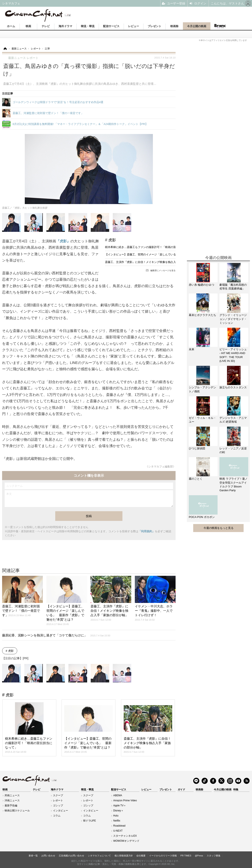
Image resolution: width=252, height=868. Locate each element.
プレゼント (154, 26)
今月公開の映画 (197, 26)
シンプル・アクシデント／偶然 (202, 389)
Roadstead (119, 826)
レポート (58, 800)
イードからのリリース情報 (163, 856)
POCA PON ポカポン (202, 517)
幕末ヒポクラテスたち (202, 315)
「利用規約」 (147, 531)
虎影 (112, 240)
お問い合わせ (48, 856)
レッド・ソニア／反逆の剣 (233, 450)
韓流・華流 (88, 26)
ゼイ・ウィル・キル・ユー (202, 420)
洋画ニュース (12, 800)
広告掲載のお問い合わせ (72, 856)
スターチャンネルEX (125, 836)
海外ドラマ (65, 26)
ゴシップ (58, 806)
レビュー (134, 26)
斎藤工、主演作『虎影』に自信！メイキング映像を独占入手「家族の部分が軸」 (154, 262)
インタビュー (60, 811)
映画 (28, 26)
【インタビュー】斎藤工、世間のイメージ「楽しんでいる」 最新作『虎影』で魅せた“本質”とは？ (166, 254)
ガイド (181, 790)
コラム (57, 816)
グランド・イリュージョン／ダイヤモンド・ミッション (233, 319)
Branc (220, 26)
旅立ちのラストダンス (233, 387)
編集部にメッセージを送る (163, 270)
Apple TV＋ (120, 806)
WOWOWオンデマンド (126, 841)
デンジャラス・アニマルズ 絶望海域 (233, 420)
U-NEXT (118, 831)
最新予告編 (11, 806)
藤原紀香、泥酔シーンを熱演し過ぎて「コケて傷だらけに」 (56, 635)
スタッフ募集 (214, 856)
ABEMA (118, 795)
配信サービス (111, 26)
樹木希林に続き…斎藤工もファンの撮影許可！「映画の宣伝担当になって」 (151, 247)
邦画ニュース (12, 795)
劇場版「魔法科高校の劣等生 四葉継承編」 (233, 287)
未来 (192, 349)
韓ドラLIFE (90, 821)
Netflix (117, 821)
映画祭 (174, 26)
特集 (236, 790)
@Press (199, 856)
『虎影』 (63, 241)
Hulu (116, 816)
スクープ (58, 795)
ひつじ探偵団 (197, 448)
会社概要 (141, 856)
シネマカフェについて (99, 856)
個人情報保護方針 (124, 856)
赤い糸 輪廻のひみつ (201, 285)
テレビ (46, 26)
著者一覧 (33, 856)
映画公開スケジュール (17, 811)
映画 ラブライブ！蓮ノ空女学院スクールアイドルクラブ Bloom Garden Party (234, 484)
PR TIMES (186, 856)
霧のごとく (196, 479)
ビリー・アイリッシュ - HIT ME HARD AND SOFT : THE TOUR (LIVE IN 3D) (233, 355)
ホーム (11, 26)
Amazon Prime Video (125, 800)
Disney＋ (118, 811)
